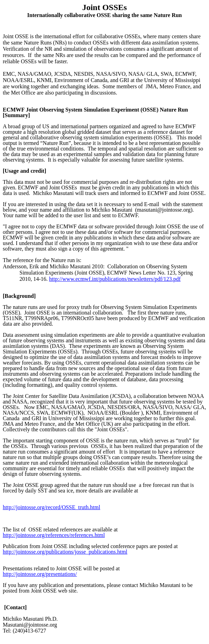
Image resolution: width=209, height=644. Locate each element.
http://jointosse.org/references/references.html (54, 535)
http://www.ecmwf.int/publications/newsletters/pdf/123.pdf (115, 279)
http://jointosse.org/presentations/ (40, 574)
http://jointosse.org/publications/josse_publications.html (65, 552)
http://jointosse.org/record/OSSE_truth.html (52, 507)
